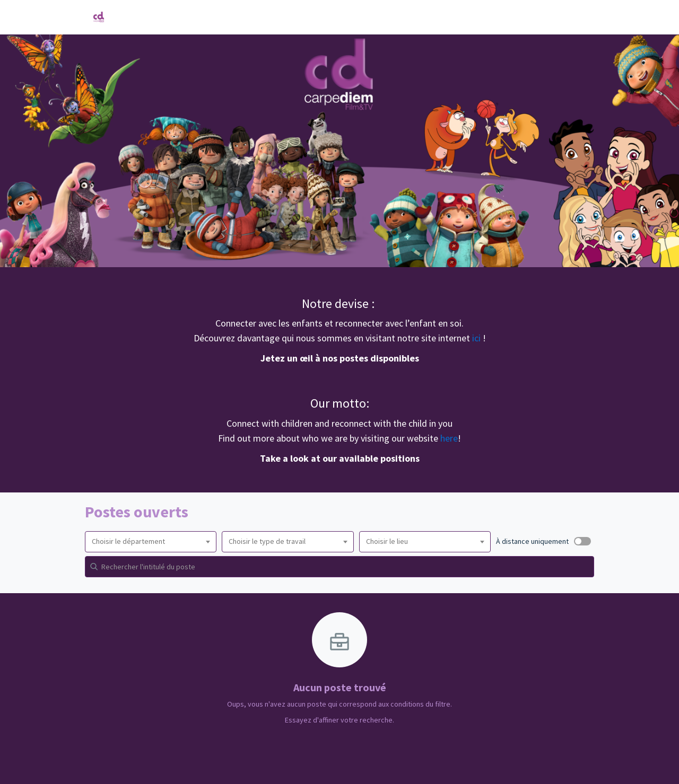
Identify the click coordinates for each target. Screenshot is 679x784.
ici (477, 338)
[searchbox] (151, 542)
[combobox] (151, 542)
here (449, 438)
